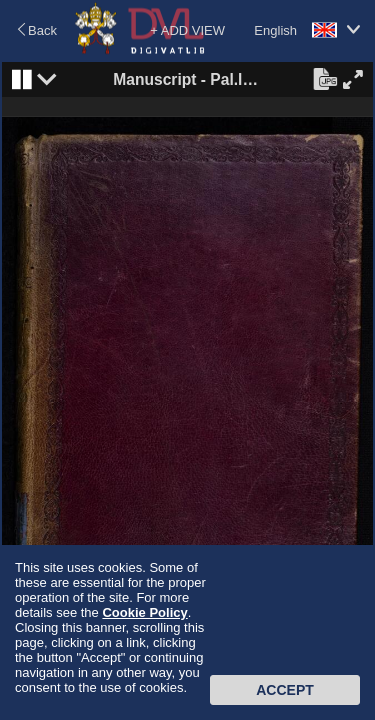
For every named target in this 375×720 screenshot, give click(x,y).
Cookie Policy (144, 612)
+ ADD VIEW (187, 30)
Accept (285, 690)
